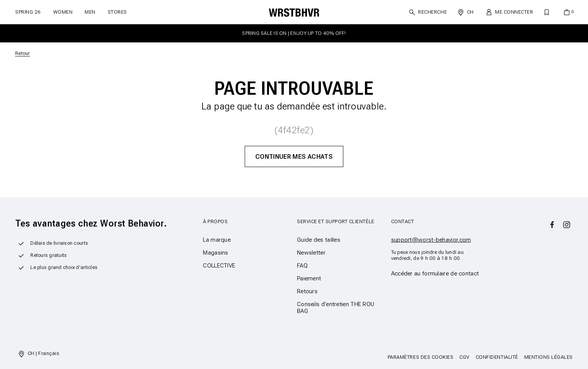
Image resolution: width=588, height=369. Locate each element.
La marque (217, 240)
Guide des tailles (319, 240)
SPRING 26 (28, 12)
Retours (307, 291)
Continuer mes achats (294, 156)
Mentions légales (549, 357)
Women (63, 12)
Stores (117, 12)
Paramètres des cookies (421, 357)
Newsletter (311, 253)
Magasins (215, 253)
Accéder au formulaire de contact (435, 274)
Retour (23, 53)
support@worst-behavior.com (431, 240)
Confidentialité (497, 357)
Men (90, 12)
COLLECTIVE (219, 266)
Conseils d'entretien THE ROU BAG (336, 308)
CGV (465, 357)
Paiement (309, 278)
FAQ (302, 266)
